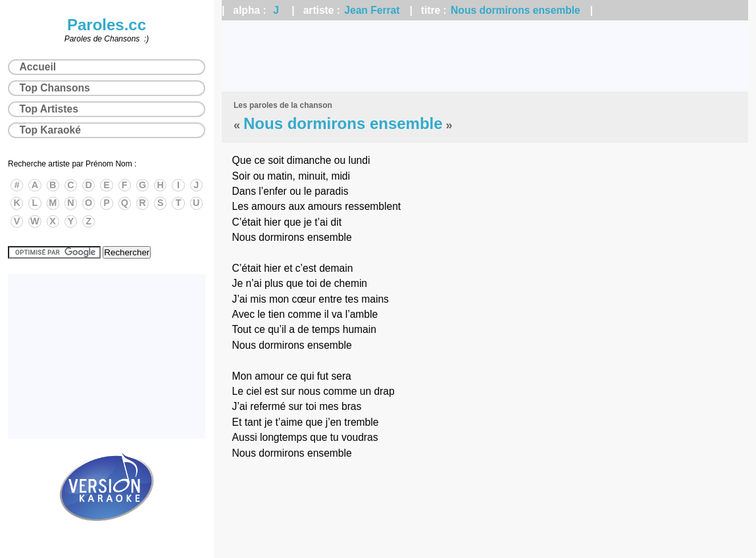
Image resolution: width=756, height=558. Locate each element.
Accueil (38, 67)
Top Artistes (49, 109)
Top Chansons (55, 88)
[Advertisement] (485, 56)
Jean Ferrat (372, 10)
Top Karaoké (50, 130)
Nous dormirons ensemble (516, 10)
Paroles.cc (107, 25)
